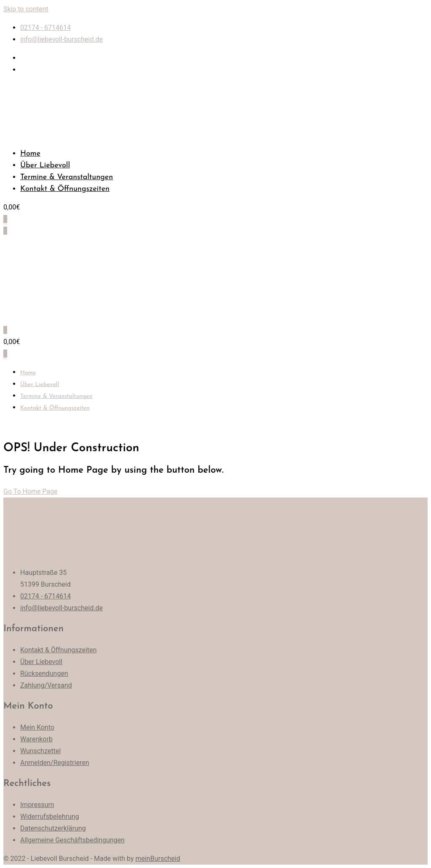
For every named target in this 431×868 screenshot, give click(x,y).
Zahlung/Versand (46, 685)
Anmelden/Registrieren (55, 763)
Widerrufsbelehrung (50, 816)
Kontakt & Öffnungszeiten (65, 189)
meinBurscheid (158, 859)
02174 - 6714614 (45, 28)
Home (30, 154)
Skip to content (26, 9)
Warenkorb (36, 739)
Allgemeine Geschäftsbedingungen (72, 840)
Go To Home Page (31, 491)
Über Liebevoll (45, 165)
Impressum (37, 805)
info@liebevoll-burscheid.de (61, 39)
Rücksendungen (44, 673)
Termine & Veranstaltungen (67, 177)
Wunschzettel (40, 751)
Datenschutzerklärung (53, 828)
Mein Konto (37, 727)
